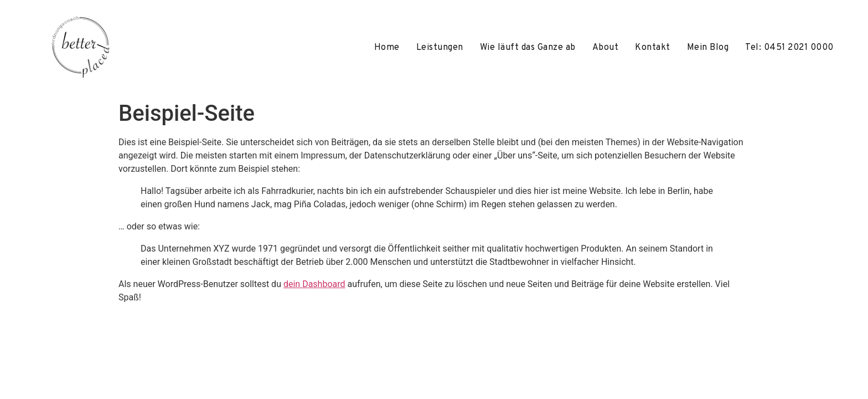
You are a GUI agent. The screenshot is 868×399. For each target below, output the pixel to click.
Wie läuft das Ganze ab (528, 48)
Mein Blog (708, 48)
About (606, 48)
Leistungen (440, 48)
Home (387, 48)
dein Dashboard (314, 284)
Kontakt (653, 48)
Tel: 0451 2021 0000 (789, 48)
